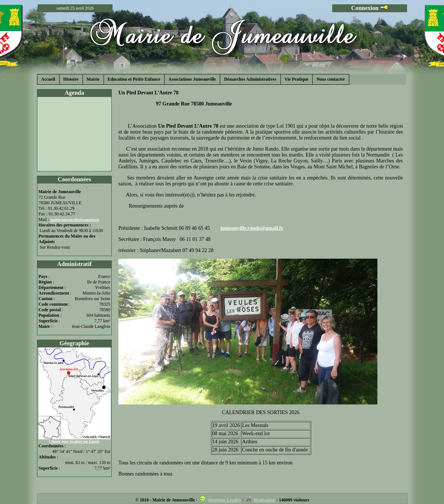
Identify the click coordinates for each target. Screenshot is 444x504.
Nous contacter (331, 79)
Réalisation (264, 500)
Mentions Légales (225, 500)
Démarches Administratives (250, 79)
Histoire (71, 79)
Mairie (93, 79)
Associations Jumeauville (192, 79)
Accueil (48, 79)
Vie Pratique (297, 79)
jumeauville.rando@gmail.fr (252, 228)
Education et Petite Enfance (134, 79)
